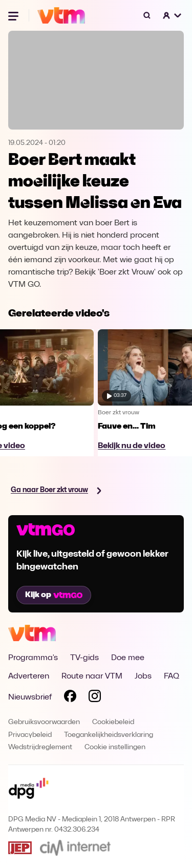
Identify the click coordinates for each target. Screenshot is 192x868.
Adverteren (29, 676)
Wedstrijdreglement (40, 747)
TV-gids (84, 658)
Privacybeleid (30, 735)
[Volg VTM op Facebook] (70, 698)
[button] (173, 15)
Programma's (33, 658)
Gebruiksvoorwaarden (44, 722)
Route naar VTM (92, 676)
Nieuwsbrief (30, 697)
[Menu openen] (14, 15)
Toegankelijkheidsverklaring (109, 735)
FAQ (172, 676)
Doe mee (128, 658)
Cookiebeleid (113, 722)
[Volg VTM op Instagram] (95, 698)
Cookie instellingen (115, 747)
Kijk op (54, 595)
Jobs (143, 676)
